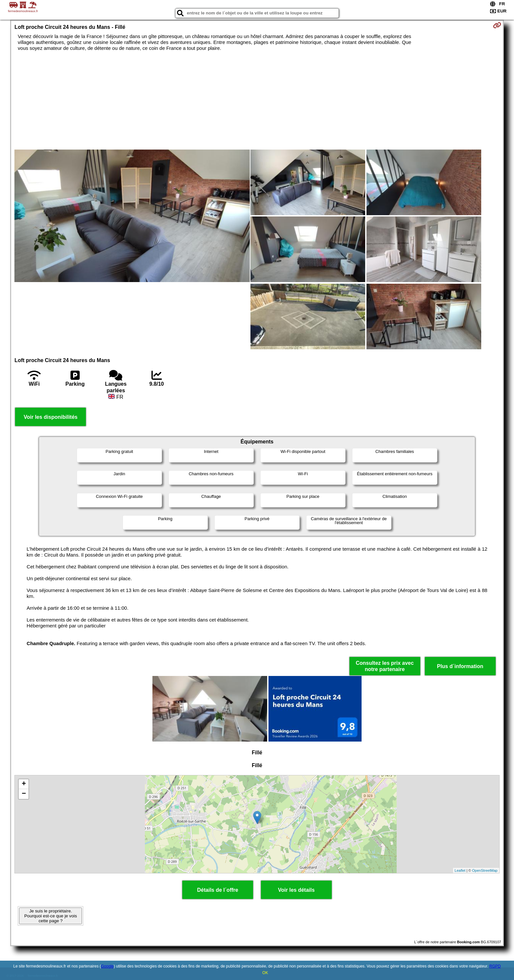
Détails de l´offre (217, 890)
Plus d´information (460, 666)
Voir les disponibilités (50, 417)
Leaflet (460, 870)
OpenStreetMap (485, 870)
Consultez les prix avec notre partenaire (385, 666)
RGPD (495, 966)
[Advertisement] (257, 100)
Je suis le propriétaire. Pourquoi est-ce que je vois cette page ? (51, 916)
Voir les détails (296, 890)
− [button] (24, 794)
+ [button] (24, 784)
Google (107, 966)
